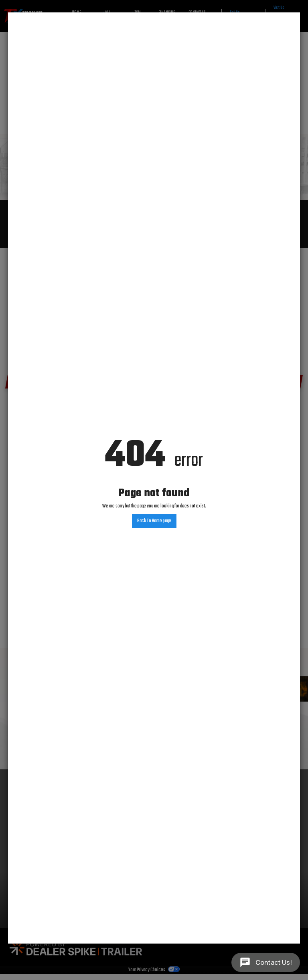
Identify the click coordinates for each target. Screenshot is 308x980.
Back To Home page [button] (154, 521)
